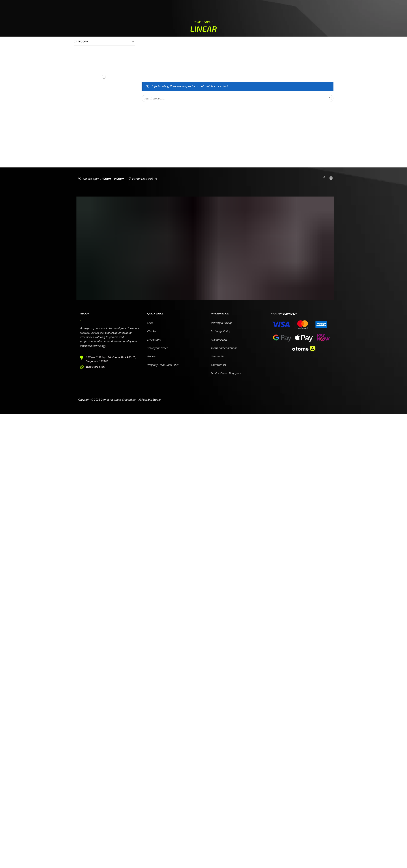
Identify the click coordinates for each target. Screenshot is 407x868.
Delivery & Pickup (221, 323)
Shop (208, 22)
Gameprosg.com (111, 399)
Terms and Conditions (224, 348)
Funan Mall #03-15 (145, 179)
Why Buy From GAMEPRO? (163, 365)
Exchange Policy (221, 331)
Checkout (153, 331)
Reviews (152, 356)
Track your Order (157, 348)
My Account (154, 339)
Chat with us (218, 365)
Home (197, 22)
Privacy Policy (219, 339)
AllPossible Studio (149, 399)
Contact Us (217, 356)
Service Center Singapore (226, 373)
